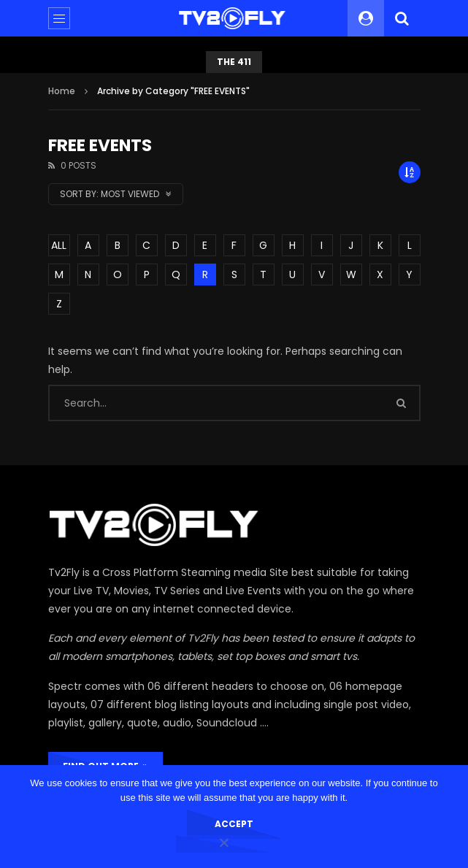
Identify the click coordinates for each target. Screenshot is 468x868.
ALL (59, 245)
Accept (234, 824)
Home (62, 91)
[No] (223, 844)
